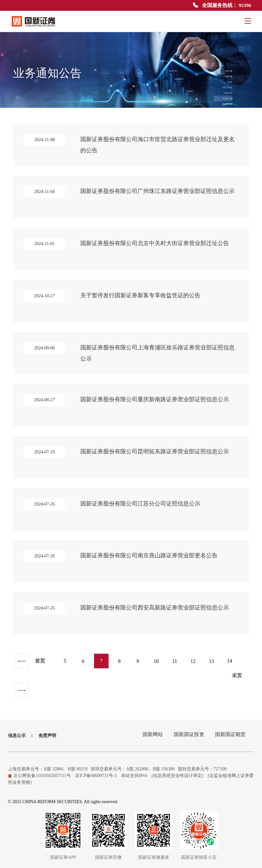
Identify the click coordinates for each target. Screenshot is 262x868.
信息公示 (17, 729)
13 (214, 668)
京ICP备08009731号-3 (96, 769)
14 (233, 668)
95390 (245, 5)
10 (159, 668)
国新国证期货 (230, 729)
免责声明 (47, 729)
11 (178, 668)
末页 (30, 684)
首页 (41, 668)
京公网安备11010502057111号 (39, 769)
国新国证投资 (188, 729)
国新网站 (151, 729)
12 (196, 668)
